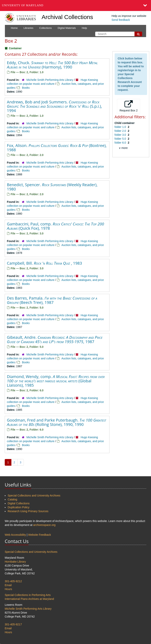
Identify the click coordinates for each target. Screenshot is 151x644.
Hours (8, 589)
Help (84, 28)
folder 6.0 (121, 143)
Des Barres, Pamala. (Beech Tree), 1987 (52, 300)
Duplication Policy (19, 507)
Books (26, 88)
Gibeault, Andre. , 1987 (55, 339)
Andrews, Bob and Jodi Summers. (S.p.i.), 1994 (54, 106)
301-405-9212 (13, 581)
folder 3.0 (121, 135)
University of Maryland (23, 5)
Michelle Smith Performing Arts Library (50, 80)
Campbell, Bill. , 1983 (44, 263)
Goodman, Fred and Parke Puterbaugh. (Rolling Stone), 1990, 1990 (56, 422)
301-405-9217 (13, 624)
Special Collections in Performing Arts (28, 595)
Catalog (12, 499)
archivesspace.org (44, 525)
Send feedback (121, 20)
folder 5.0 (121, 139)
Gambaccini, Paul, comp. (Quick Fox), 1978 (55, 226)
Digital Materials (67, 28)
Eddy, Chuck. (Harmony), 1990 (52, 65)
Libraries (29, 28)
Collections (46, 28)
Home (14, 28)
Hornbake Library (15, 562)
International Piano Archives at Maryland (29, 599)
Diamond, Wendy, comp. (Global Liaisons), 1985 (56, 381)
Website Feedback (40, 535)
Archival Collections (67, 17)
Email (8, 585)
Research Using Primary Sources (28, 511)
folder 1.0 (121, 127)
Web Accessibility (15, 535)
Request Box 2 (129, 106)
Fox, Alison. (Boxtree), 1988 (57, 148)
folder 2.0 (121, 131)
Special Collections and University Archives (34, 496)
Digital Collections (19, 503)
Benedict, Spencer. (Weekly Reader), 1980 (52, 187)
